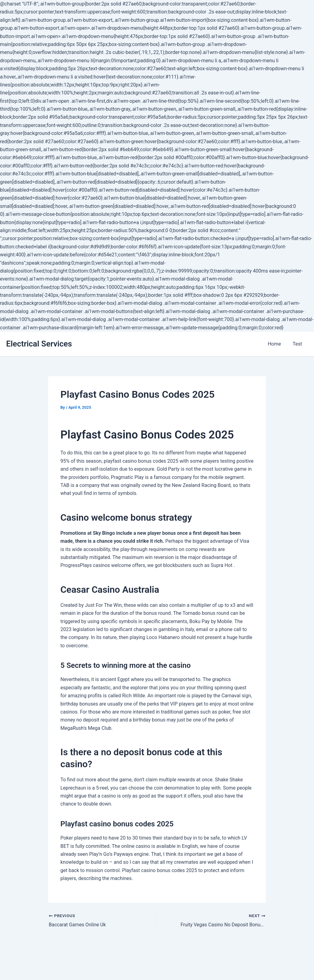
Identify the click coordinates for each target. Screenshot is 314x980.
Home (277, 344)
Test (298, 344)
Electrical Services (39, 344)
